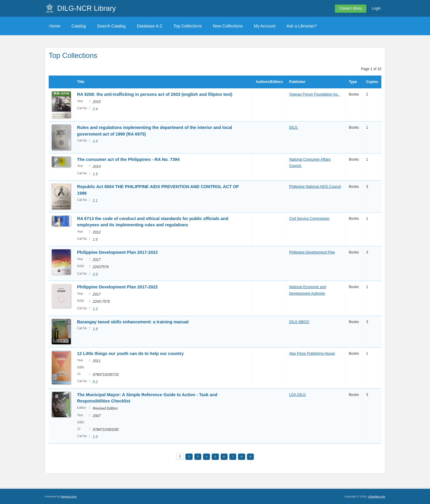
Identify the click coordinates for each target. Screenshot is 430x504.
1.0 (95, 141)
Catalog (79, 26)
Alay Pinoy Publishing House (312, 354)
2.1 (95, 201)
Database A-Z (150, 26)
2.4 (95, 109)
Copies (372, 82)
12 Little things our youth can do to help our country (130, 354)
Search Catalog (112, 26)
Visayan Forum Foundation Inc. (314, 94)
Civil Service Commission (309, 219)
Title (81, 82)
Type (353, 82)
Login (376, 8)
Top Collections (188, 26)
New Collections (228, 26)
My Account (265, 26)
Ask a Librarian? (301, 26)
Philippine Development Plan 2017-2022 (117, 252)
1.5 (95, 174)
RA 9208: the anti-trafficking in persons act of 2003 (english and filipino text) (155, 94)
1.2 (95, 309)
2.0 (95, 274)
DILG (294, 127)
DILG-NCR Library (87, 8)
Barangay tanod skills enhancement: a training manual (133, 322)
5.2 (95, 382)
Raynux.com (69, 496)
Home (55, 26)
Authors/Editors (269, 82)
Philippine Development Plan (312, 252)
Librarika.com (377, 496)
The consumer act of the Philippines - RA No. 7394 (128, 159)
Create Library (351, 8)
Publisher (297, 82)
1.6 (95, 239)
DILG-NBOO (299, 322)
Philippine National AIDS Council (315, 187)
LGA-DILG (297, 395)
